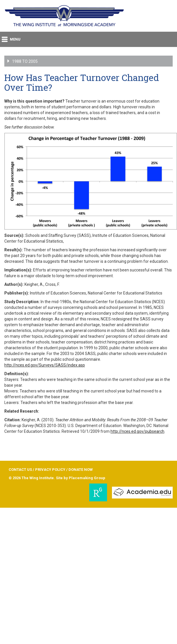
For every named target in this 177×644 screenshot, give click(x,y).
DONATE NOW (81, 470)
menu (11, 39)
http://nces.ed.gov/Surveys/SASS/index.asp (45, 365)
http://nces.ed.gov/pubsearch (137, 431)
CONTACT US (20, 470)
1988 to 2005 (18, 61)
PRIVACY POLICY (50, 470)
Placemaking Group (87, 478)
